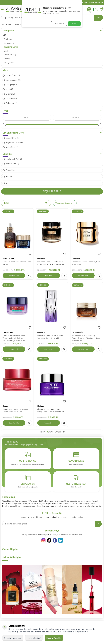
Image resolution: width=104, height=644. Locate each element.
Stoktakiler (9, 170)
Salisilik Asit (11, 164)
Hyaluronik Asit (12, 159)
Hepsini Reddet (34, 638)
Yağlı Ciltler (10, 147)
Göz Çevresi (9, 63)
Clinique (10, 85)
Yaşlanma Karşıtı (11, 47)
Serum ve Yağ (10, 55)
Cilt (4, 35)
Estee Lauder (12, 80)
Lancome (10, 98)
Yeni (6, 183)
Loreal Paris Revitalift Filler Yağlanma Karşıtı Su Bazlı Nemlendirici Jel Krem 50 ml (14, 338)
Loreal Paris (11, 75)
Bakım (17, 24)
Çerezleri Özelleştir (13, 638)
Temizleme (8, 39)
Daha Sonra (59, 24)
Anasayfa (6, 24)
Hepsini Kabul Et (54, 638)
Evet (74, 24)
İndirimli (8, 177)
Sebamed (10, 103)
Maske (7, 51)
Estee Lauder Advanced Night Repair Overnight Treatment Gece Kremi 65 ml (86, 338)
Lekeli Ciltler (11, 138)
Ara (98, 18)
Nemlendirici (9, 43)
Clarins (9, 94)
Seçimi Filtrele (52, 191)
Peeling (7, 59)
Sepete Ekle (14, 275)
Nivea (8, 89)
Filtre (26, 203)
